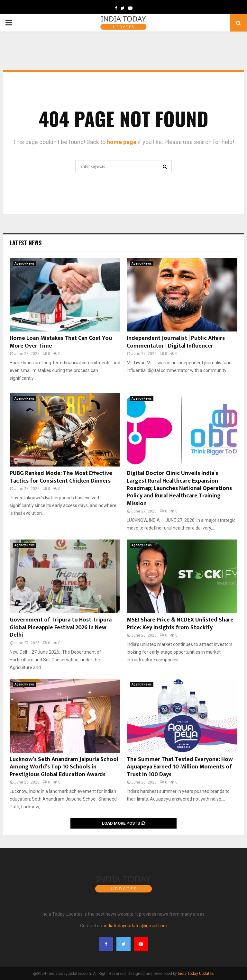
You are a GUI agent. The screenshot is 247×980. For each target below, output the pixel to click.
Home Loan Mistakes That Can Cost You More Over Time (61, 342)
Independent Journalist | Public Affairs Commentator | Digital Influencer (176, 342)
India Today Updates (196, 974)
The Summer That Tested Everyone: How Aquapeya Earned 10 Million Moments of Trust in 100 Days (180, 767)
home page (122, 142)
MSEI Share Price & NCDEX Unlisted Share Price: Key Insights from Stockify (180, 624)
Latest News (26, 243)
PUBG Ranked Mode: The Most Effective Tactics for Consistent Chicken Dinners (61, 477)
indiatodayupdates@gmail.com (136, 926)
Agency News (25, 263)
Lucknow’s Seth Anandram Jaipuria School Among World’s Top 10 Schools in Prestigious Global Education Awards (64, 767)
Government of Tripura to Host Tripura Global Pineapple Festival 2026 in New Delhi (61, 627)
